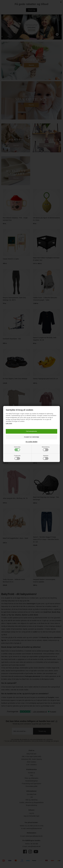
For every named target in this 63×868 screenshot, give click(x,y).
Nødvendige (17, 449)
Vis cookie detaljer (31, 442)
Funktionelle (17, 457)
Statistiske (46, 457)
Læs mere (9, 423)
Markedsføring (46, 449)
